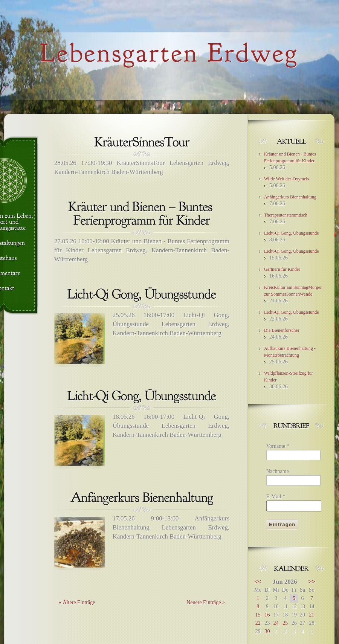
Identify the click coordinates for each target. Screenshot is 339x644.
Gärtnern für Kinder (282, 269)
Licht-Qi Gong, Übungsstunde (292, 233)
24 (276, 623)
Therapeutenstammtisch (286, 215)
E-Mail (276, 497)
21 (312, 615)
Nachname (278, 471)
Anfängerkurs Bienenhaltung (290, 197)
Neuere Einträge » (206, 602)
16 (267, 615)
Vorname (278, 446)
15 (258, 615)
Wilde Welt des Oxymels (286, 179)
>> (312, 582)
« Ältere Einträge (77, 602)
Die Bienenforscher (282, 330)
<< (258, 582)
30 (267, 631)
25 (285, 623)
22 (258, 623)
